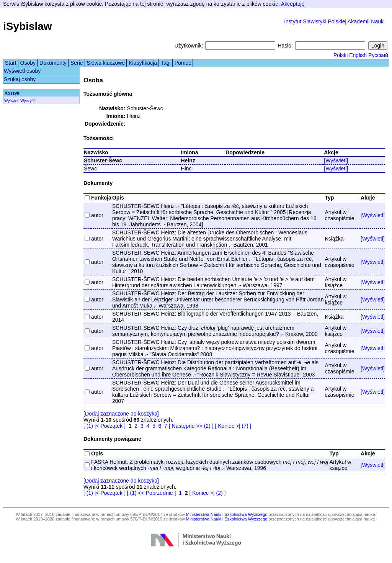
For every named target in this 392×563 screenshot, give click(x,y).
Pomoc (183, 63)
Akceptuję (293, 4)
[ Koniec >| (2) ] (207, 493)
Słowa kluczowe (106, 63)
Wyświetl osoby (22, 71)
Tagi (166, 63)
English (358, 55)
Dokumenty (53, 63)
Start (11, 63)
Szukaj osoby (20, 79)
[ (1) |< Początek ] (105, 426)
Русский (378, 55)
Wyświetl (12, 101)
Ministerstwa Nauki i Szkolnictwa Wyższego (227, 514)
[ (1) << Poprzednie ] (152, 493)
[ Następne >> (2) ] (191, 426)
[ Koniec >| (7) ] (233, 426)
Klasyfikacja (143, 63)
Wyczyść (28, 101)
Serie (77, 63)
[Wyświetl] (336, 160)
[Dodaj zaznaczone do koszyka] (121, 414)
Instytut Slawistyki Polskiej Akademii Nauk (334, 21)
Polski (341, 55)
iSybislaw (28, 26)
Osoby (28, 63)
